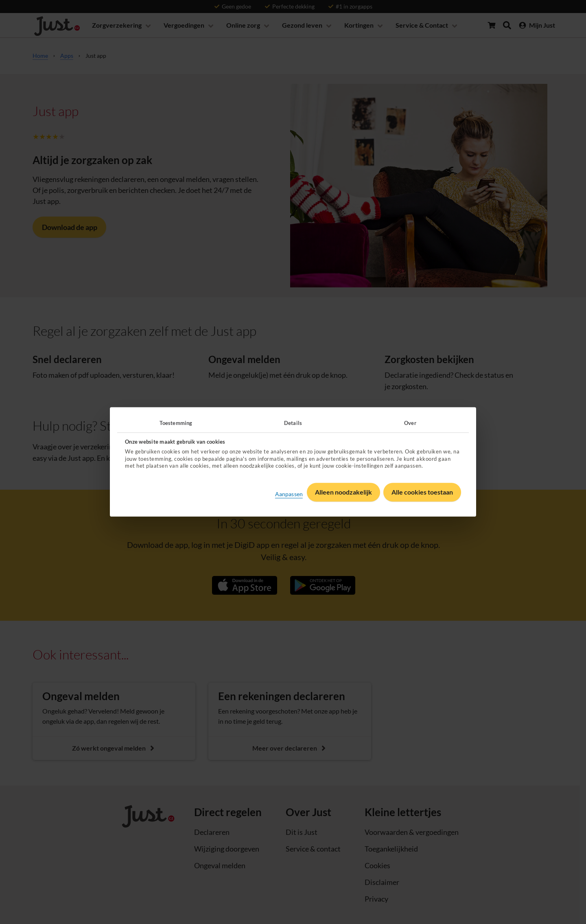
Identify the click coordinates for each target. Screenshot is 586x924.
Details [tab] (293, 423)
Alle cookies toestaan (422, 492)
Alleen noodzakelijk (343, 492)
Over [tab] (410, 423)
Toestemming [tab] (176, 423)
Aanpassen (289, 494)
